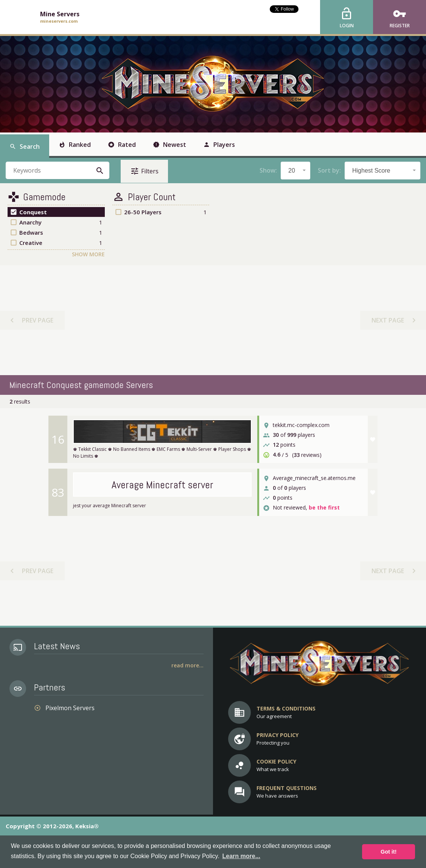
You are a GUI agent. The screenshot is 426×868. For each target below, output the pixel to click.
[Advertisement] (213, 320)
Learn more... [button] (241, 856)
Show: (268, 170)
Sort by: (329, 170)
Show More (88, 254)
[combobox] (295, 171)
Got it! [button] (389, 852)
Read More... (187, 665)
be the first (324, 508)
